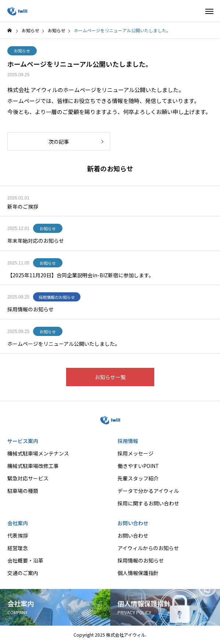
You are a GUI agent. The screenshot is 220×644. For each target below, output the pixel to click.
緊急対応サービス (28, 478)
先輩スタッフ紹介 (138, 478)
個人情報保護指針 (138, 573)
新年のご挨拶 (23, 206)
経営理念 (18, 548)
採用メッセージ (136, 453)
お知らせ (22, 51)
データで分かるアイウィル (148, 491)
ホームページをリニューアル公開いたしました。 (64, 344)
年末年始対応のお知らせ (36, 241)
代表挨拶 (18, 535)
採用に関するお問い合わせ (148, 503)
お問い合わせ (133, 523)
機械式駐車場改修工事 (33, 466)
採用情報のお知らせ (57, 297)
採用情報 (128, 441)
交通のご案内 (23, 573)
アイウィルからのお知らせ (148, 548)
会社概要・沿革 (25, 560)
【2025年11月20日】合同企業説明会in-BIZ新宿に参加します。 (81, 275)
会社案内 (18, 523)
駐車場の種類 (23, 491)
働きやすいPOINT (138, 466)
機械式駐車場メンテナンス (38, 453)
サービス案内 (23, 441)
